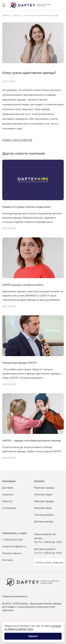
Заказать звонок (12, 553)
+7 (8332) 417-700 (12, 540)
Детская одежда (44, 522)
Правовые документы (15, 596)
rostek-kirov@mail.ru (14, 546)
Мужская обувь (43, 494)
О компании (9, 508)
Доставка (8, 488)
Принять (33, 636)
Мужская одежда (44, 488)
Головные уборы (44, 515)
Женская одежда (44, 501)
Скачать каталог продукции (49, 562)
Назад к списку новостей (17, 140)
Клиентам (8, 494)
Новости (17, 15)
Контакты (8, 560)
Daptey (6, 15)
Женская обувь (43, 508)
